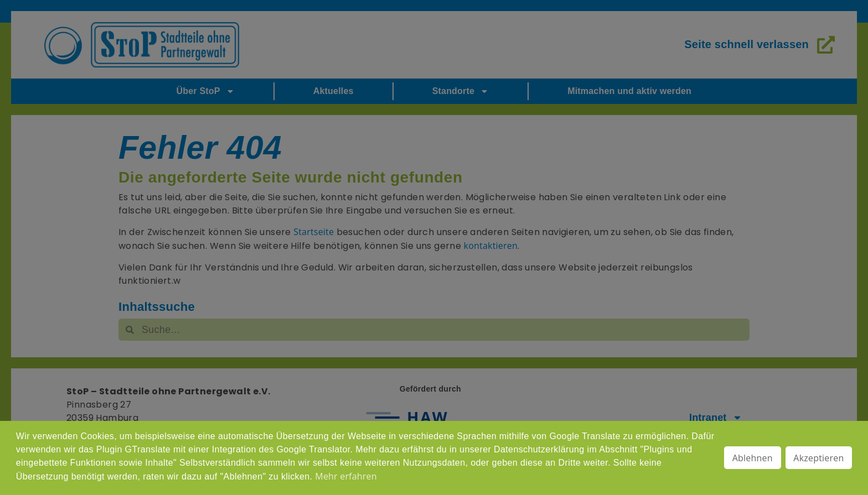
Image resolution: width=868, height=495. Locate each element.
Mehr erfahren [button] (346, 476)
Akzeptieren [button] (818, 458)
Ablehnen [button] (753, 458)
